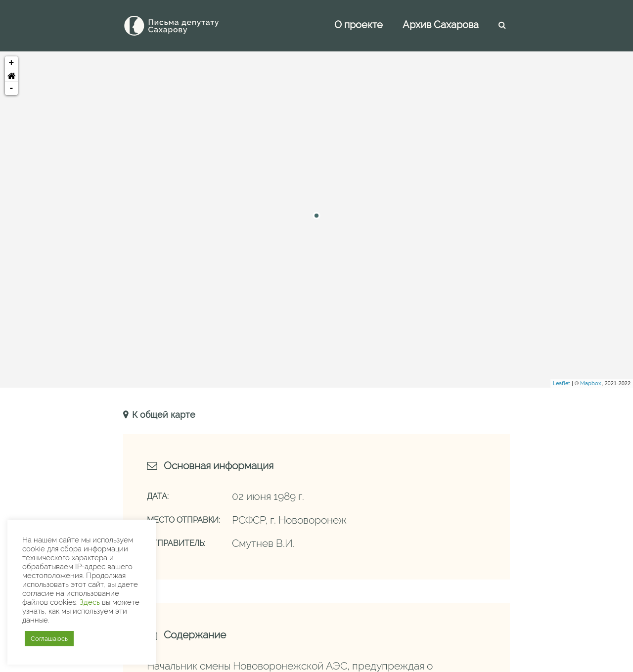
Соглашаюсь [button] (49, 639)
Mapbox (591, 383)
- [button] (12, 89)
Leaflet (562, 383)
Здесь (90, 602)
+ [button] (12, 63)
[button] (11, 76)
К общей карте (162, 415)
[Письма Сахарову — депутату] (185, 26)
